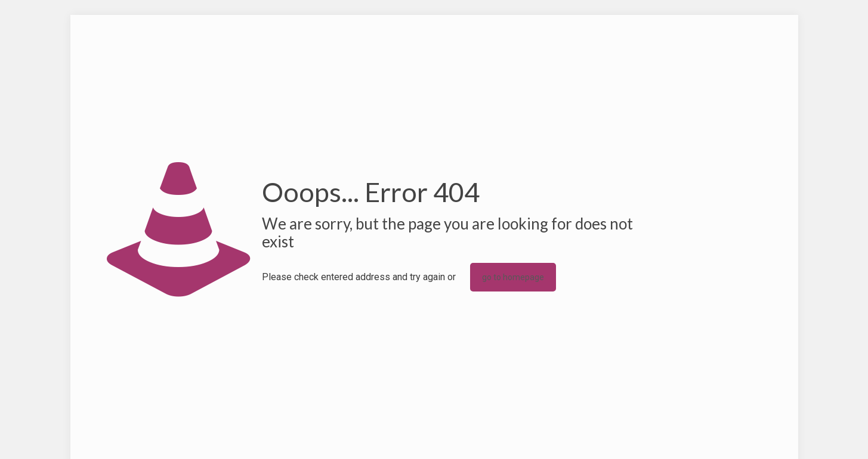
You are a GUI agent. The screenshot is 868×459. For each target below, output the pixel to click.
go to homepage (513, 277)
